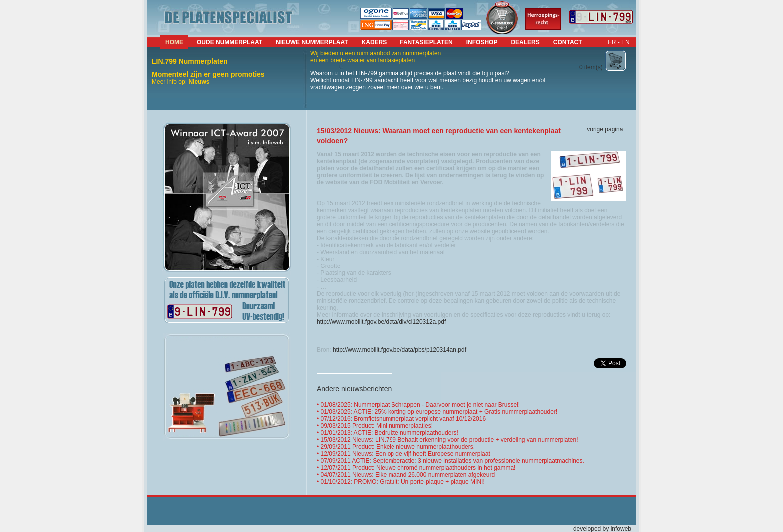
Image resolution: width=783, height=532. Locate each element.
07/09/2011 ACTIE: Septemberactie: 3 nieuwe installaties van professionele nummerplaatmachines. (452, 461)
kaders (374, 42)
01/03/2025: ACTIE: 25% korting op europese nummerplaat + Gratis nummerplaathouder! (439, 412)
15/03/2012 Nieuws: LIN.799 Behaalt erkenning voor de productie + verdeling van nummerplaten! (449, 440)
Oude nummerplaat (229, 42)
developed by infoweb (602, 529)
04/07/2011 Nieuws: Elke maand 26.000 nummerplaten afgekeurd (408, 475)
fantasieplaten (426, 42)
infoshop (482, 42)
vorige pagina (605, 129)
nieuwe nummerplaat (312, 42)
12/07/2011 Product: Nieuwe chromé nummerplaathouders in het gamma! (418, 468)
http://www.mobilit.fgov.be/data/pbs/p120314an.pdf (399, 350)
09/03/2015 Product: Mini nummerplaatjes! (377, 426)
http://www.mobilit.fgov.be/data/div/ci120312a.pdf (381, 322)
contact (568, 42)
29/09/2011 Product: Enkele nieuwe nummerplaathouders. (398, 447)
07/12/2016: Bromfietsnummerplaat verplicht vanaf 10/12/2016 (403, 419)
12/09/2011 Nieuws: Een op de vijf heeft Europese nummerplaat (405, 454)
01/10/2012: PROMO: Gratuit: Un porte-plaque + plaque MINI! (403, 482)
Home (174, 42)
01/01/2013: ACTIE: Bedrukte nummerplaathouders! (390, 433)
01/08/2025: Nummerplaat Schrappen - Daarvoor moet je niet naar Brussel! (420, 405)
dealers (525, 42)
